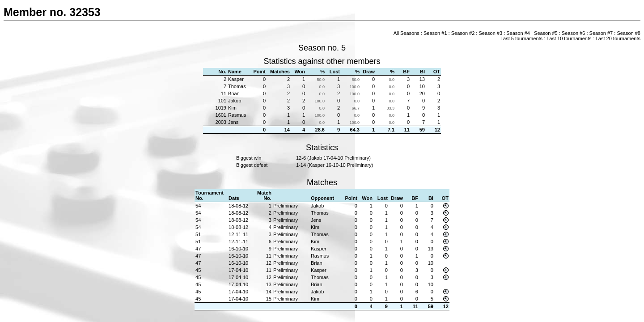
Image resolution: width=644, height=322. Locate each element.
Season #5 (546, 33)
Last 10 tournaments (569, 38)
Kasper (236, 79)
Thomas (237, 86)
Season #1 (435, 33)
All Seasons (407, 33)
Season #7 (601, 33)
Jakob (235, 101)
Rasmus (237, 115)
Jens (233, 122)
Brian (234, 93)
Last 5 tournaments (521, 38)
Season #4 (518, 33)
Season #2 (463, 33)
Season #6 (574, 33)
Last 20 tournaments (618, 38)
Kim (232, 108)
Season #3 (490, 33)
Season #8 (629, 33)
